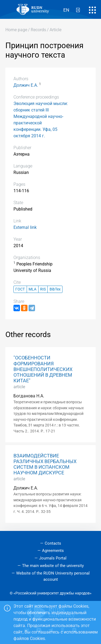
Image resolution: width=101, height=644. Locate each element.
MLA (32, 289)
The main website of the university (53, 566)
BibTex (55, 289)
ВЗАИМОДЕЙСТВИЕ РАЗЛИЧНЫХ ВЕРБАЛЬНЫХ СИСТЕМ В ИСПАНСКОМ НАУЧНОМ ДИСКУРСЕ (45, 464)
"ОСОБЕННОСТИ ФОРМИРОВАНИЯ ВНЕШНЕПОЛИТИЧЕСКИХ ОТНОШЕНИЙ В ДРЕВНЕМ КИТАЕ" (43, 369)
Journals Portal (53, 558)
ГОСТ (20, 289)
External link (25, 227)
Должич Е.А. (26, 85)
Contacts (53, 543)
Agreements (53, 551)
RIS (43, 289)
